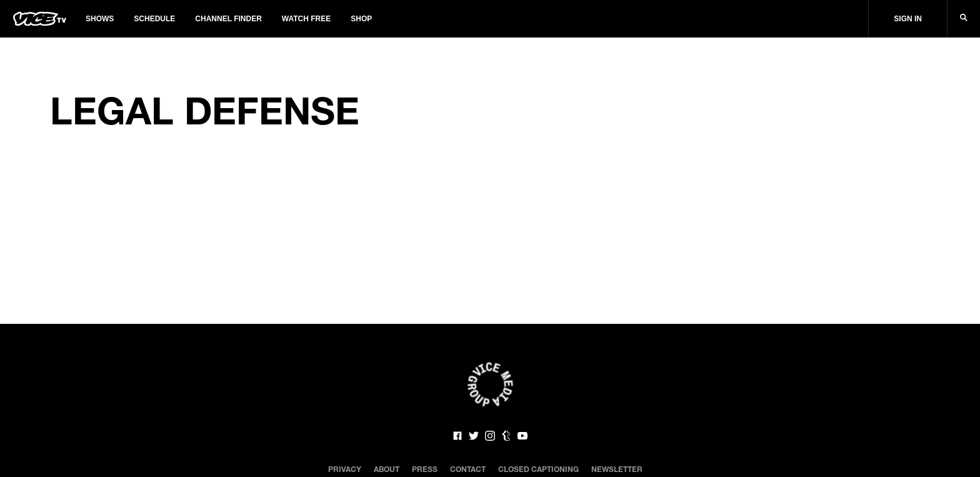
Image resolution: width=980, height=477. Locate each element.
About (387, 469)
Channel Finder (228, 19)
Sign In (908, 19)
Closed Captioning (538, 469)
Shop (361, 19)
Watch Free (306, 19)
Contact (468, 469)
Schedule (154, 19)
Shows (100, 19)
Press (425, 469)
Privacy (345, 469)
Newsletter (617, 469)
